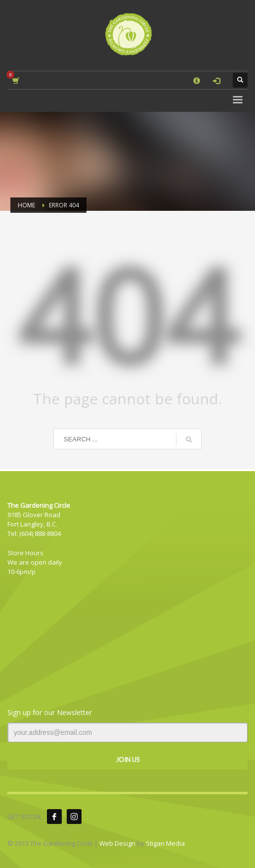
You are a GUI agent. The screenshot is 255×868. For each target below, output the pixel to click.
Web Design (117, 843)
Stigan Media (165, 843)
